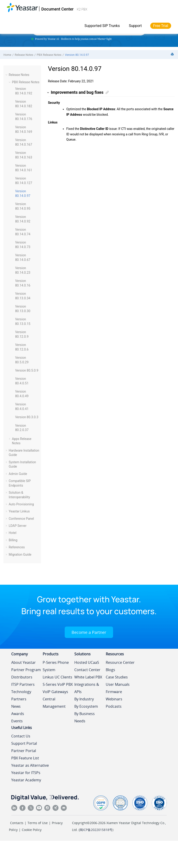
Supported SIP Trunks (102, 26)
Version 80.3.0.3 (27, 417)
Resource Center (120, 662)
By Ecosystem (86, 706)
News (16, 706)
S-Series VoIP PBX (58, 684)
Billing (13, 540)
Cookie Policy (32, 830)
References (17, 547)
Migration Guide (20, 555)
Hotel (13, 533)
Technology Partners (21, 695)
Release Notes (24, 55)
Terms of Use (38, 823)
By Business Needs (85, 717)
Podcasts (114, 706)
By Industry (84, 699)
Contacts (17, 823)
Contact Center (87, 670)
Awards (18, 714)
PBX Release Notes (49, 55)
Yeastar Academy (26, 780)
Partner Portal (24, 751)
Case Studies (117, 677)
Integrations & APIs (87, 688)
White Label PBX (88, 677)
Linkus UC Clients (57, 677)
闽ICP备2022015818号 (96, 830)
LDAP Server (18, 526)
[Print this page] (173, 55)
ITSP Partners (23, 684)
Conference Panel (21, 519)
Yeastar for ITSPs (26, 773)
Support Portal (24, 743)
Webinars (114, 699)
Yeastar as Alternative (30, 765)
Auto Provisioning (21, 504)
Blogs (110, 670)
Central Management (54, 703)
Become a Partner (89, 632)
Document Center (57, 9)
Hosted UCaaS (87, 662)
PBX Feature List (25, 758)
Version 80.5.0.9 (27, 370)
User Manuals (118, 684)
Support (135, 26)
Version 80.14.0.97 (77, 55)
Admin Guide (18, 474)
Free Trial (161, 26)
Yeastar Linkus (19, 511)
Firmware (114, 692)
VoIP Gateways (55, 692)
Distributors (22, 677)
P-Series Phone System (56, 666)
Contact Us (21, 736)
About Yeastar (24, 662)
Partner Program (26, 670)
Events (17, 721)
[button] (7, 75)
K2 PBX (82, 9)
